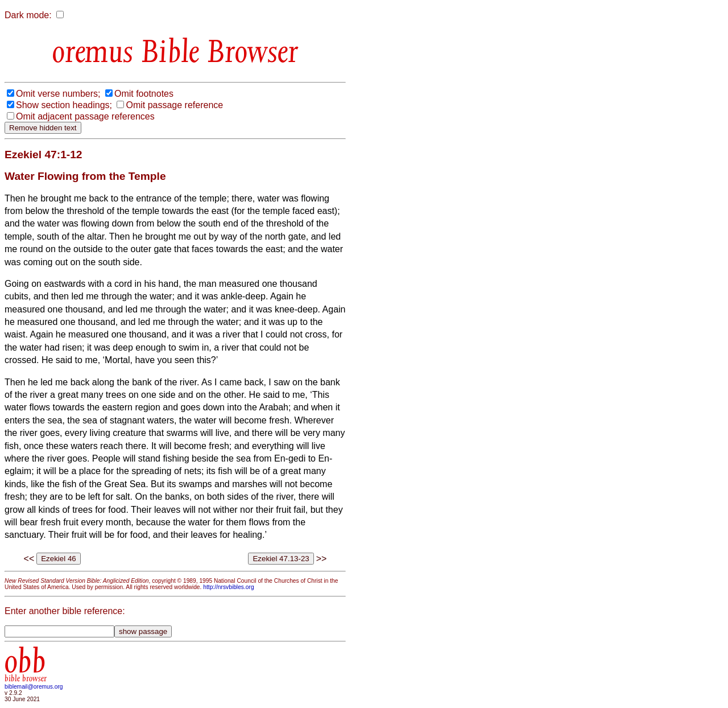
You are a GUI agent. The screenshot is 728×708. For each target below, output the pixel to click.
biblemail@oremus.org (34, 687)
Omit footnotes (144, 94)
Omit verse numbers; (58, 94)
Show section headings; (64, 105)
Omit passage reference (174, 105)
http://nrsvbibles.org (228, 587)
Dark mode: (28, 15)
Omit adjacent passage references (85, 116)
